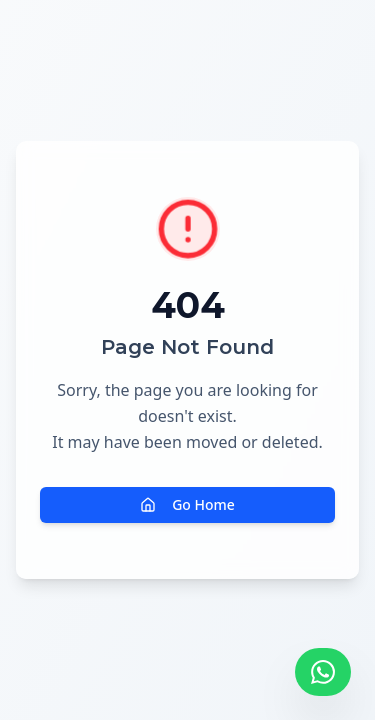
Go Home (187, 504)
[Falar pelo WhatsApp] (323, 672)
